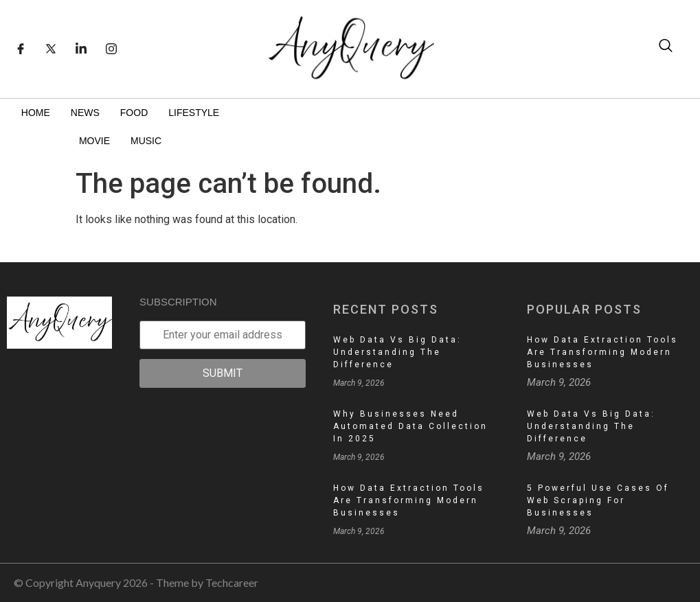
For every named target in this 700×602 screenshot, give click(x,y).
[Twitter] (51, 49)
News (85, 113)
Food (134, 113)
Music (146, 141)
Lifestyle (194, 113)
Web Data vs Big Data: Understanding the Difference (397, 352)
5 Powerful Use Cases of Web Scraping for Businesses (598, 500)
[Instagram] (111, 49)
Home (36, 113)
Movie (94, 141)
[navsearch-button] (666, 49)
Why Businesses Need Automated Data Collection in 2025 (410, 426)
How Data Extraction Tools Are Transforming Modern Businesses (409, 500)
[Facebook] (21, 49)
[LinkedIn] (81, 49)
